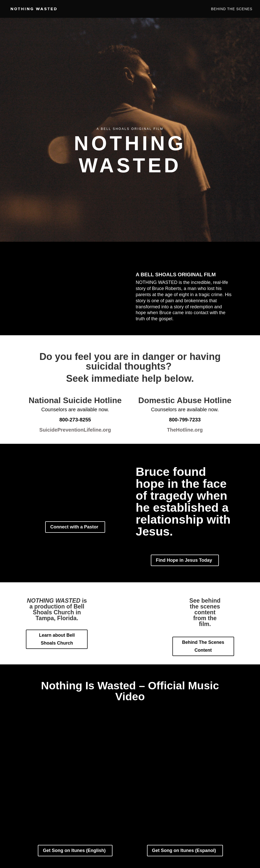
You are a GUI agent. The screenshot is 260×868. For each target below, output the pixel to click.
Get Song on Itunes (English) (74, 850)
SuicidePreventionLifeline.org (75, 430)
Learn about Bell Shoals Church (57, 639)
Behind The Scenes (232, 9)
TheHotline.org (185, 430)
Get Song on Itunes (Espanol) (184, 850)
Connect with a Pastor (74, 527)
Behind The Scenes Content (203, 646)
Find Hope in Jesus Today (184, 560)
